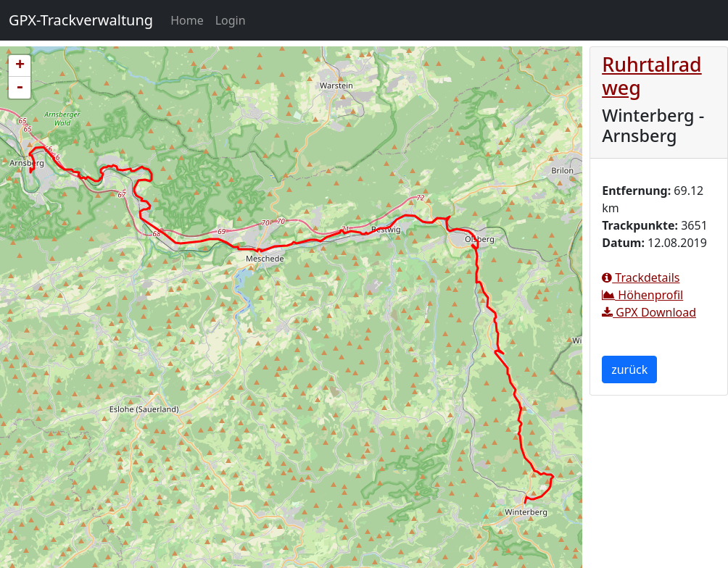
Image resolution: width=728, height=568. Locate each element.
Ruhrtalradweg (652, 76)
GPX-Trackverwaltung (81, 20)
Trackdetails (641, 277)
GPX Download (649, 312)
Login (231, 20)
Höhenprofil (642, 295)
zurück (629, 369)
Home (190, 20)
